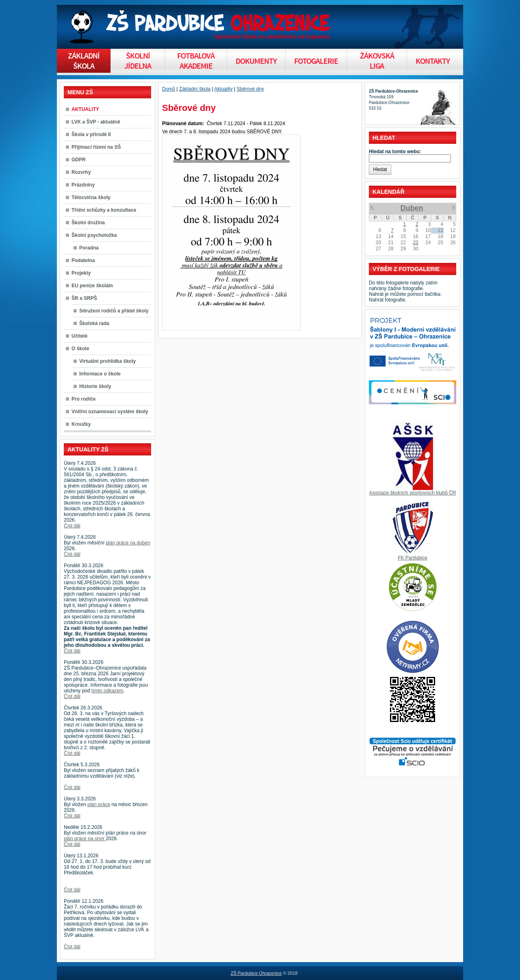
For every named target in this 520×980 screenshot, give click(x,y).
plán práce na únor (85, 839)
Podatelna (83, 260)
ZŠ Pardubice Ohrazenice (256, 973)
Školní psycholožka (94, 235)
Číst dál (72, 526)
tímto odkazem (107, 691)
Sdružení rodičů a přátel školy (114, 311)
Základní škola (195, 89)
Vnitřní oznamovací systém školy (110, 412)
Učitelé (79, 336)
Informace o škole (100, 374)
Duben (412, 208)
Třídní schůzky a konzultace (104, 210)
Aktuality (223, 89)
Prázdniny (83, 185)
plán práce (99, 804)
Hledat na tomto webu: (395, 152)
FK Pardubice (413, 558)
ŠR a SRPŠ (84, 298)
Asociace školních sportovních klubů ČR (412, 493)
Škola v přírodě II (91, 134)
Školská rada (94, 323)
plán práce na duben (128, 543)
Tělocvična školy (91, 197)
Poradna (89, 248)
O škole (80, 349)
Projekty (81, 273)
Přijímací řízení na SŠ (96, 147)
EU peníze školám (92, 286)
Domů (169, 89)
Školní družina (88, 223)
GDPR (79, 160)
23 (415, 243)
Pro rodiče (83, 399)
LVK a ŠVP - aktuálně (96, 122)
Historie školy (95, 386)
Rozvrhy (81, 172)
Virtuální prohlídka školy (107, 361)
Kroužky (81, 424)
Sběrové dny (250, 89)
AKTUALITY (85, 109)
